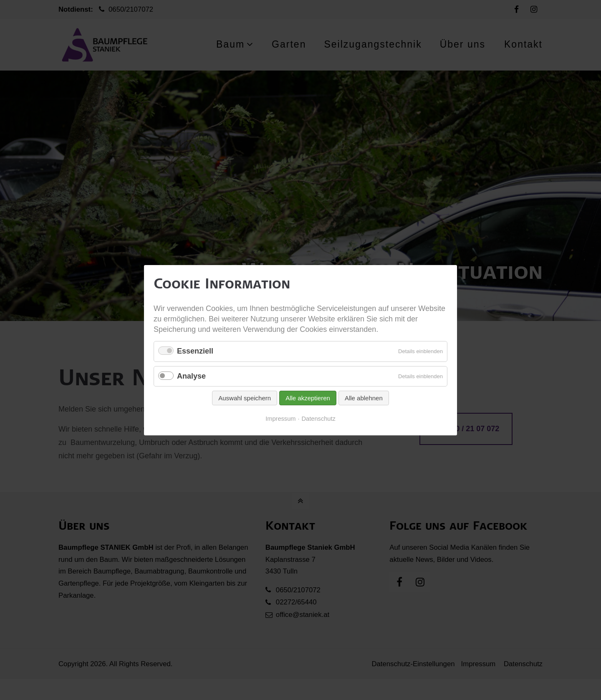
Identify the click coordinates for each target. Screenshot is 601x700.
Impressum (280, 419)
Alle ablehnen (364, 398)
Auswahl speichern (245, 398)
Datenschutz (319, 419)
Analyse (191, 376)
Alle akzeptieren (308, 398)
